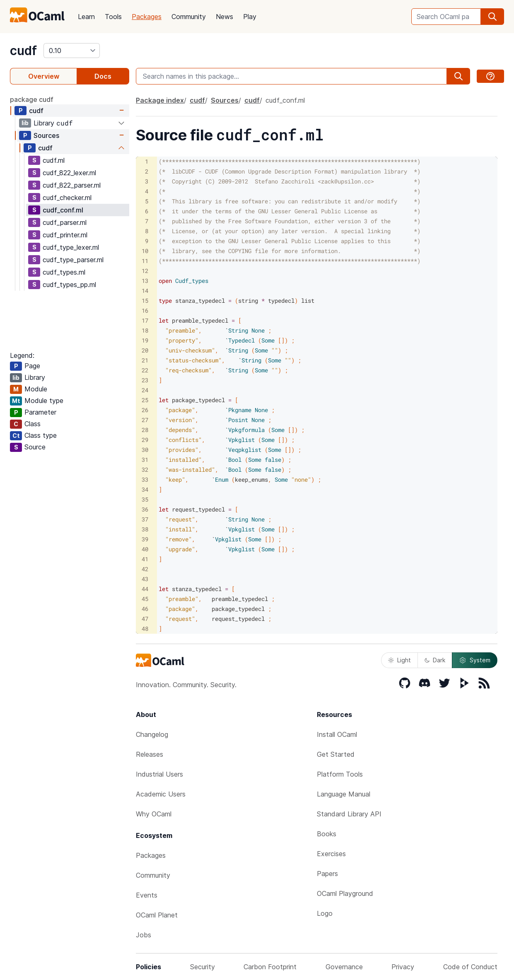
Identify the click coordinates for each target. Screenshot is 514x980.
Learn (86, 17)
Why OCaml (154, 814)
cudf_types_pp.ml (69, 285)
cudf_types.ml (64, 272)
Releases (150, 754)
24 (145, 390)
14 (145, 291)
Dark (435, 660)
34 (145, 489)
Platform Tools (340, 774)
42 (145, 569)
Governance (344, 967)
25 (145, 400)
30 (145, 450)
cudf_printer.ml (65, 235)
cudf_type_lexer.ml (71, 247)
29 (145, 440)
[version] (72, 51)
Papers (327, 874)
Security (203, 967)
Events (147, 895)
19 (145, 340)
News (224, 17)
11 (145, 261)
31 (145, 460)
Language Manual (344, 794)
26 (145, 410)
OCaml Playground (345, 893)
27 (145, 420)
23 (145, 380)
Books (327, 834)
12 (145, 271)
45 (145, 599)
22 (145, 370)
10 (145, 251)
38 (145, 529)
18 (145, 330)
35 (145, 499)
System (475, 660)
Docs (103, 76)
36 (145, 509)
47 (145, 619)
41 (145, 559)
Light (399, 660)
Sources (46, 135)
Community (189, 17)
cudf (23, 51)
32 (145, 469)
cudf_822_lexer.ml (69, 173)
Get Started (336, 754)
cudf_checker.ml (67, 198)
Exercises (331, 854)
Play (250, 17)
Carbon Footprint (270, 967)
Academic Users (161, 794)
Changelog (152, 734)
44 (145, 589)
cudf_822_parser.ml (72, 185)
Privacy (403, 967)
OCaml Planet (157, 915)
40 (145, 549)
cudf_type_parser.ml (73, 260)
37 (145, 519)
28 (145, 430)
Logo (325, 913)
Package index (160, 100)
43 (145, 579)
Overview (44, 76)
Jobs (144, 935)
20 (145, 350)
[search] (492, 17)
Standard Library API (349, 814)
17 (145, 320)
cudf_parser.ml (65, 222)
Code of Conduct (470, 967)
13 (145, 281)
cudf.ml (54, 160)
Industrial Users (159, 774)
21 (145, 360)
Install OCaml (337, 734)
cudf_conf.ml (63, 210)
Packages (147, 17)
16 (145, 310)
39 (145, 539)
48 (145, 629)
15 (145, 301)
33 (145, 479)
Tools (113, 17)
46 (145, 609)
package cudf (32, 99)
